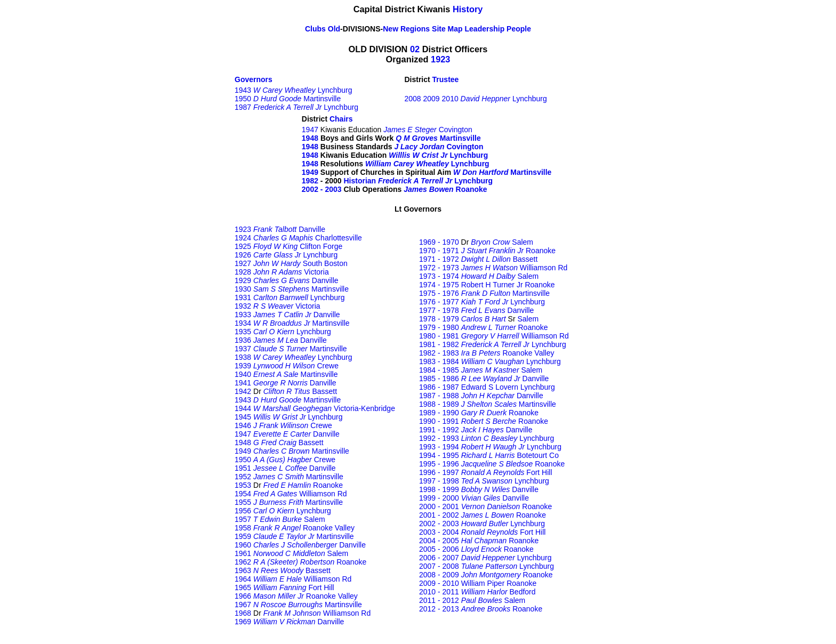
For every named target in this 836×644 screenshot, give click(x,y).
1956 (243, 511)
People (519, 29)
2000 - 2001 (439, 506)
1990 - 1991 (439, 421)
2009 (433, 99)
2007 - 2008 (439, 566)
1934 (243, 323)
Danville (312, 229)
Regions (415, 29)
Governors (254, 79)
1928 (243, 272)
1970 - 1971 (439, 251)
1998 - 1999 (439, 489)
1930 (243, 289)
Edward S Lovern (490, 387)
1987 (243, 107)
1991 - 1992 (439, 430)
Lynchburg (335, 90)
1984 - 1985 (439, 370)
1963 (243, 570)
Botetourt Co (538, 455)
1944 (243, 408)
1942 (243, 391)
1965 (243, 587)
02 (415, 49)
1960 (243, 545)
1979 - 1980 (439, 327)
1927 (243, 263)
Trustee (446, 79)
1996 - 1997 (439, 472)
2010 (450, 99)
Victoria (316, 272)
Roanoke (472, 189)
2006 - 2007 (439, 558)
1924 (243, 238)
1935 (243, 332)
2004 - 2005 (439, 541)
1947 (310, 130)
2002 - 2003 (322, 189)
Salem (315, 519)
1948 (310, 147)
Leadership (485, 29)
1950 (243, 99)
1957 (243, 519)
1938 (243, 357)
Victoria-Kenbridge (364, 408)
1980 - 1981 (439, 336)
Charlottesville (339, 238)
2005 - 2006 (439, 549)
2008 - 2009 (439, 575)
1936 (243, 340)
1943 (243, 90)
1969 (243, 622)
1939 (243, 366)
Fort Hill (321, 587)
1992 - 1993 (439, 438)
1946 (243, 425)
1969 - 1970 (439, 242)
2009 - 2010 (439, 583)
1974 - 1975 (439, 285)
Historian (360, 181)
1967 (243, 605)
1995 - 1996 (439, 464)
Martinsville (322, 99)
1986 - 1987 (439, 387)
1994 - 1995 (439, 455)
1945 (243, 417)
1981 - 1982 (439, 344)
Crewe (328, 366)
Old (333, 29)
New (391, 29)
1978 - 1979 (439, 319)
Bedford (523, 592)
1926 (243, 255)
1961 (243, 553)
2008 (412, 99)
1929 (243, 280)
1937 (243, 349)
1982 (310, 181)
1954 (243, 494)
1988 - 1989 (439, 404)
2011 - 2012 (439, 600)
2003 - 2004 (439, 532)
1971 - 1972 (439, 259)
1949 (310, 172)
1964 (243, 579)
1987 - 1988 (439, 396)
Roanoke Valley (329, 528)
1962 (243, 562)
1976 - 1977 (439, 302)
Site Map (447, 29)
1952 (243, 477)
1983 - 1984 (439, 361)
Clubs (315, 29)
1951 (243, 468)
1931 (243, 297)
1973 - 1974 (439, 276)
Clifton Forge (321, 246)
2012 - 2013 (439, 609)
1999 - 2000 (439, 498)
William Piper (483, 583)
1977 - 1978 (439, 310)
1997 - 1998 (439, 481)
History (468, 9)
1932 (243, 306)
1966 (243, 596)
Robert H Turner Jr (492, 285)
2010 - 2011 (439, 592)
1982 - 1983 (439, 353)
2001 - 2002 (439, 515)
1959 (243, 536)
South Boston (325, 263)
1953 (243, 485)
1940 (243, 374)
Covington (456, 130)
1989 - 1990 (439, 413)
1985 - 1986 (439, 379)
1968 (243, 613)
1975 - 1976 (439, 293)
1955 (243, 502)
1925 (243, 246)
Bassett (324, 391)
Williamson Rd (323, 494)
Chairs (341, 119)
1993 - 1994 (439, 447)
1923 (440, 59)
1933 (243, 315)
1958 (243, 528)
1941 (243, 383)
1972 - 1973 (439, 268)
